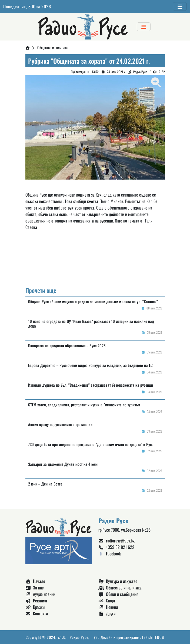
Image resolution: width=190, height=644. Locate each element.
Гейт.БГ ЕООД (153, 637)
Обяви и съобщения (118, 594)
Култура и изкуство (118, 581)
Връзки (35, 607)
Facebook (110, 554)
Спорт (107, 601)
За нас (35, 588)
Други (107, 613)
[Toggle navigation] (180, 6)
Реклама (36, 601)
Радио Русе (140, 72)
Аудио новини (40, 594)
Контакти (37, 613)
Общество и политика (52, 47)
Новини (108, 607)
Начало (35, 581)
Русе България (95, 261)
